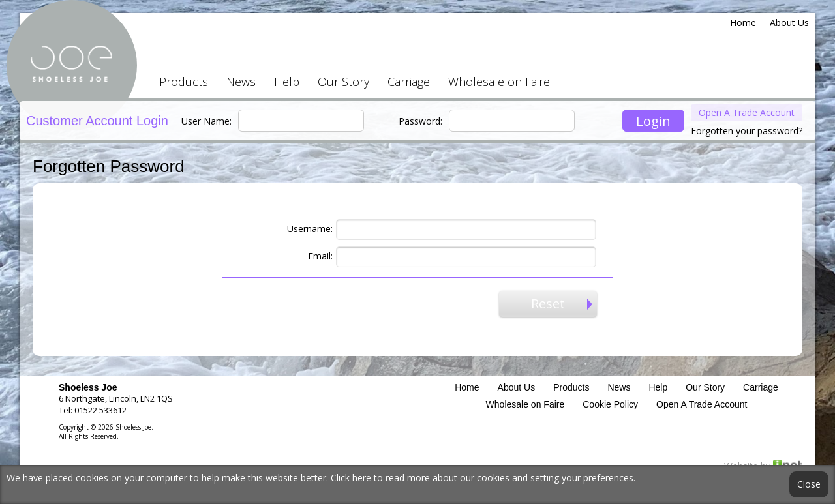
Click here (351, 478)
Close (809, 484)
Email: (320, 256)
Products (184, 82)
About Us (789, 22)
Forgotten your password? (747, 131)
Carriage (409, 82)
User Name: (206, 121)
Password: (420, 121)
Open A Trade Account (747, 112)
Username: (310, 229)
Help (287, 82)
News (241, 82)
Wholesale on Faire (499, 82)
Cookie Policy (610, 404)
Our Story (343, 82)
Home (743, 22)
